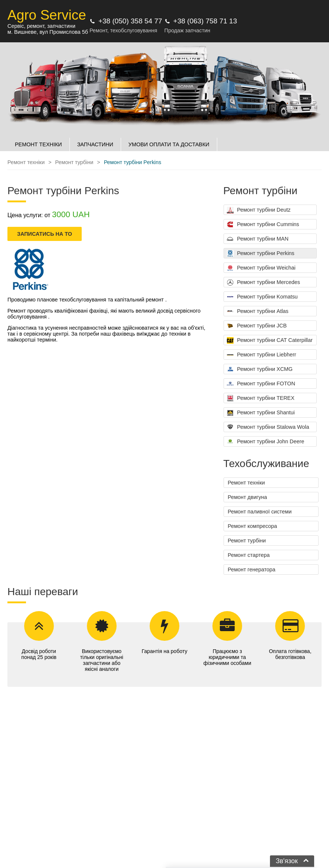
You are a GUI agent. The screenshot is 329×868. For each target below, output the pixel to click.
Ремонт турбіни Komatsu (262, 297)
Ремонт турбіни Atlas (258, 311)
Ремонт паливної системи (260, 512)
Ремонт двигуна (247, 497)
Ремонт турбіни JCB (257, 326)
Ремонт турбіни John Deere (266, 442)
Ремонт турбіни (247, 541)
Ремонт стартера (249, 555)
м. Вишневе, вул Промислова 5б (48, 32)
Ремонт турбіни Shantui (261, 413)
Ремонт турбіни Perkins (261, 254)
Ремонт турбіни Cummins (263, 225)
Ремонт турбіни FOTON (261, 384)
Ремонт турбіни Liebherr (261, 355)
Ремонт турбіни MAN (258, 239)
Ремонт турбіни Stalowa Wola (268, 427)
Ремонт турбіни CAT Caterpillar (270, 340)
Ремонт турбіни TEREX (261, 398)
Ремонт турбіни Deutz (259, 210)
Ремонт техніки (246, 483)
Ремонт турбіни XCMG (260, 369)
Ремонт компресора (252, 526)
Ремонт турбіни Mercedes (263, 283)
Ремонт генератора (251, 570)
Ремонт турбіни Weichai (261, 268)
